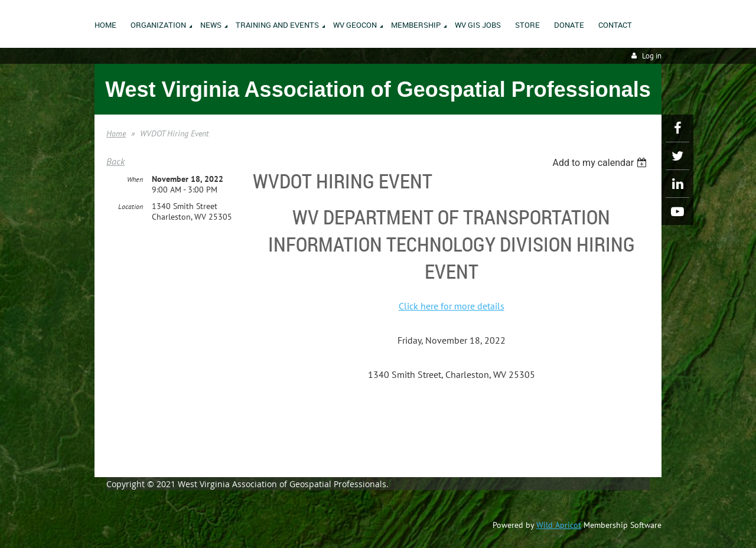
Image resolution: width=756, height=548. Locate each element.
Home (116, 133)
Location (131, 206)
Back (115, 161)
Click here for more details (452, 306)
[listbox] (601, 163)
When (135, 179)
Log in (652, 56)
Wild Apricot (559, 525)
